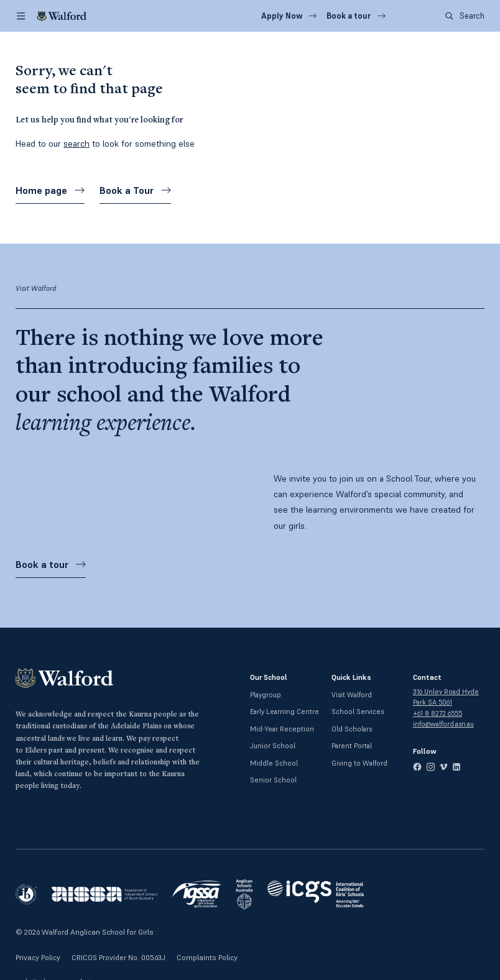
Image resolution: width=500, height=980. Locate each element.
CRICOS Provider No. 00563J (118, 957)
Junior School (273, 746)
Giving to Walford (359, 763)
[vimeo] (443, 767)
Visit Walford (352, 695)
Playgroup (266, 695)
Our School (269, 677)
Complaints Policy (207, 957)
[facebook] (417, 767)
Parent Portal (352, 746)
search (76, 144)
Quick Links (351, 677)
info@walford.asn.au (443, 724)
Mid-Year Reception (282, 729)
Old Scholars (352, 729)
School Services (358, 712)
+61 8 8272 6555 (437, 713)
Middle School (274, 763)
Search (465, 16)
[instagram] (430, 767)
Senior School (273, 780)
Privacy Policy (38, 957)
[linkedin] (456, 767)
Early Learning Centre (285, 712)
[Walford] (62, 16)
